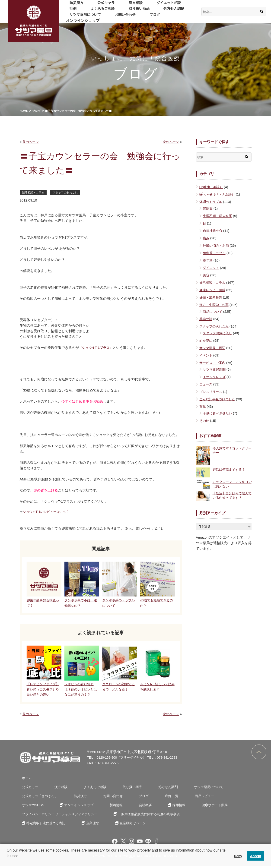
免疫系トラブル (215, 253)
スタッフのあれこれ (68, 192)
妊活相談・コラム (34, 192)
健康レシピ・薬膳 (213, 290)
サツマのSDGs (220, 798)
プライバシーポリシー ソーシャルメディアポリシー (60, 816)
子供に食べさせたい (218, 413)
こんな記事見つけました (218, 399)
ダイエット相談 (148, 6)
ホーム (25, 780)
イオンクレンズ (215, 377)
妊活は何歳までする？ (230, 469)
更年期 (208, 260)
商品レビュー (186, 798)
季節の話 (206, 319)
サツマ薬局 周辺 (213, 348)
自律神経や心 (213, 231)
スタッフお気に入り (218, 333)
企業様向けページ (126, 825)
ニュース (206, 384)
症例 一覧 (157, 798)
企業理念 (89, 825)
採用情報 (130, 807)
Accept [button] (256, 856)
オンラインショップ (130, 17)
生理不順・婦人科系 (218, 216)
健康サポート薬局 (162, 807)
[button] (7, 862)
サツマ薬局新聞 (215, 369)
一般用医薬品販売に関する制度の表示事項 (150, 816)
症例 (172, 6)
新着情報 (74, 807)
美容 (206, 275)
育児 (203, 406)
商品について (213, 311)
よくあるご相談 (79, 11)
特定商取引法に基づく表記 (45, 825)
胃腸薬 (208, 208)
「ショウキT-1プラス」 (97, 348)
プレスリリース (212, 392)
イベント (206, 355)
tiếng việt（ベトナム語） (218, 194)
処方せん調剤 (139, 11)
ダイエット (212, 268)
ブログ (101, 17)
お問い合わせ (77, 17)
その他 (205, 421)
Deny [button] (238, 856)
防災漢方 (73, 6)
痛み (206, 238)
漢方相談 (121, 6)
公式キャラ (97, 6)
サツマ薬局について (174, 11)
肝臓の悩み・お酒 (217, 245)
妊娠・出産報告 (212, 297)
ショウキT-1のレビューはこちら (48, 512)
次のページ (170, 142)
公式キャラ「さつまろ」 (39, 798)
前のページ (31, 142)
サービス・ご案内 (213, 363)
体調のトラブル (212, 202)
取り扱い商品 (110, 11)
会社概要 (100, 807)
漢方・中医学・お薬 (215, 305)
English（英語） (212, 187)
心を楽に (206, 340)
